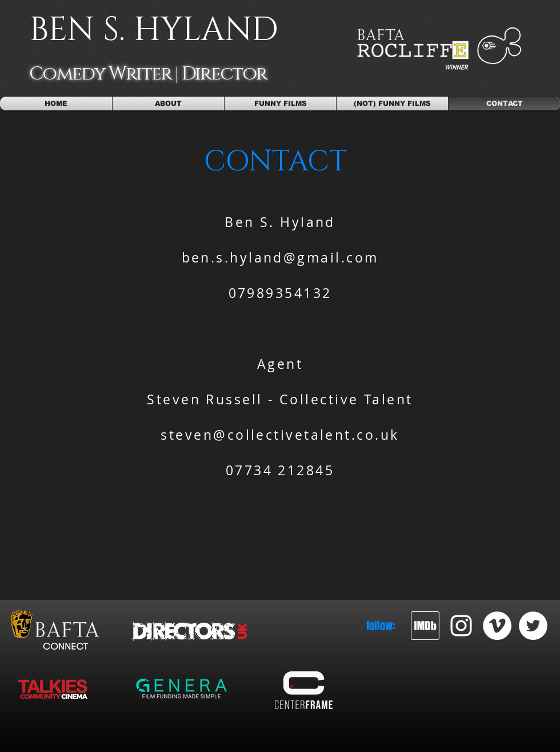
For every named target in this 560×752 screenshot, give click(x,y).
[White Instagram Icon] (461, 626)
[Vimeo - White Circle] (497, 626)
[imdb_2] (425, 626)
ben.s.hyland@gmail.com (280, 258)
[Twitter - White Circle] (533, 626)
